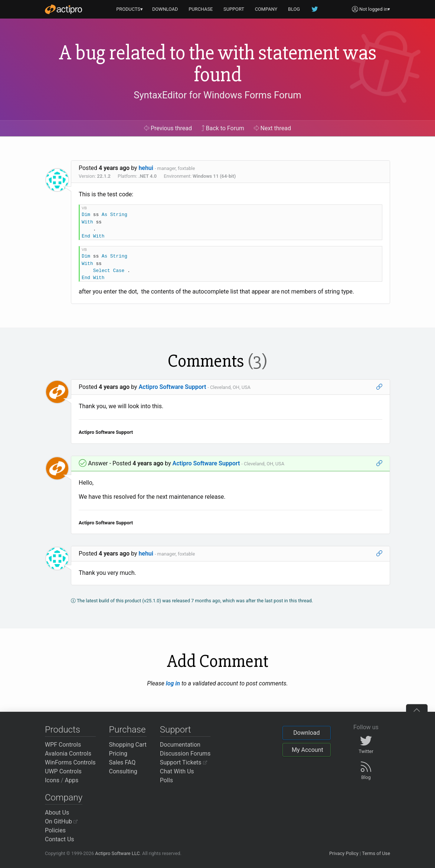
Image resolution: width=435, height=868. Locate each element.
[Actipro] (63, 9)
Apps (72, 780)
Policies (55, 830)
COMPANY (266, 9)
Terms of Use (376, 853)
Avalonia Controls (68, 754)
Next (273, 128)
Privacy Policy (344, 853)
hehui (146, 168)
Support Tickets (184, 762)
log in (173, 683)
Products (63, 730)
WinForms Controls (70, 762)
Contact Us (60, 839)
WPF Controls (63, 745)
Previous (168, 128)
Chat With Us (177, 771)
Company (64, 797)
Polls (166, 780)
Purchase (127, 730)
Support (176, 730)
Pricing (118, 754)
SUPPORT (234, 9)
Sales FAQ (122, 762)
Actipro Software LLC (117, 853)
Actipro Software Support (172, 387)
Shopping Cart (128, 745)
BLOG (294, 9)
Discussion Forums (185, 754)
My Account (308, 750)
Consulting (123, 771)
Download (306, 733)
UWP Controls (63, 771)
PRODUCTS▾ (130, 9)
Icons (52, 780)
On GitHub (61, 821)
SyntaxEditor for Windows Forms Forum (217, 95)
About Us (57, 813)
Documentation (180, 745)
